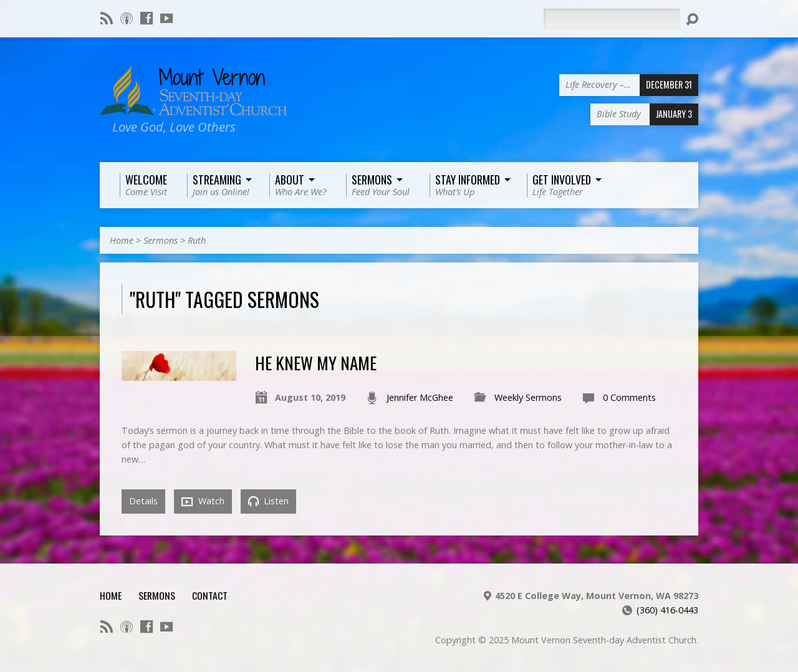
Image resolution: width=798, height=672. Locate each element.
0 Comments (629, 397)
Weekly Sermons (528, 397)
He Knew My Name (316, 362)
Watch (203, 501)
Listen (268, 501)
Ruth (197, 240)
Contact (210, 595)
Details (143, 501)
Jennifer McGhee (420, 397)
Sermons (161, 240)
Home (122, 240)
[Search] (612, 19)
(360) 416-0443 (667, 610)
